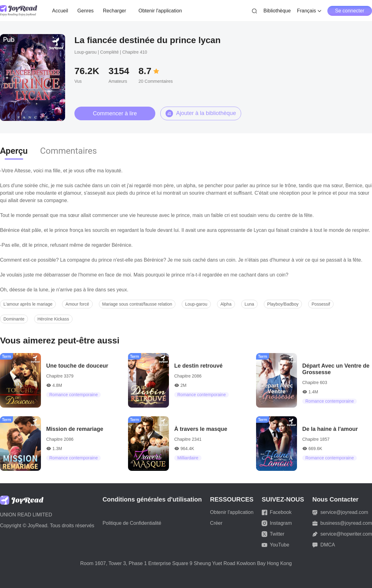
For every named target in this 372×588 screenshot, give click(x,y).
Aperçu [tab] (14, 151)
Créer (216, 523)
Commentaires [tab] (68, 151)
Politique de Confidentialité (132, 523)
